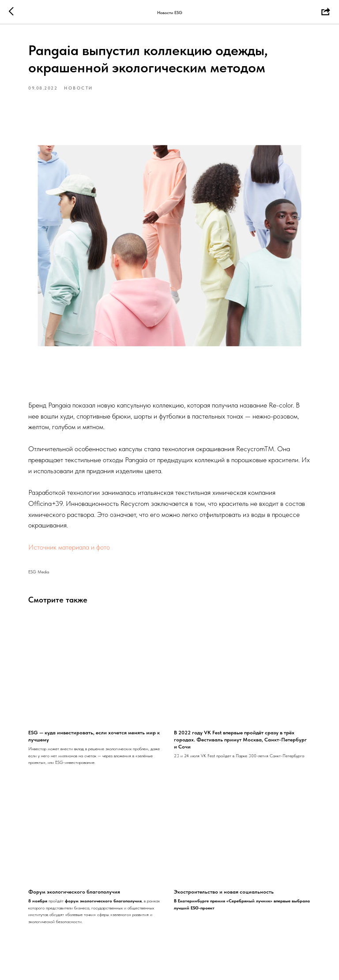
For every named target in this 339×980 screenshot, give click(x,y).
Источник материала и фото (69, 547)
